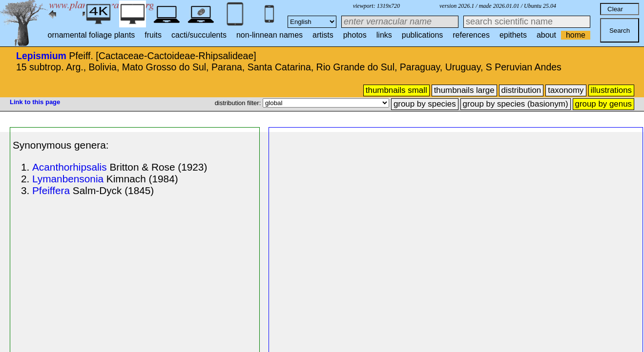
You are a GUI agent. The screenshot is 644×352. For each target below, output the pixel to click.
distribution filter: (239, 103)
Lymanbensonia (68, 179)
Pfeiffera (51, 190)
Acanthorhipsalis (70, 167)
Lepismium (41, 56)
